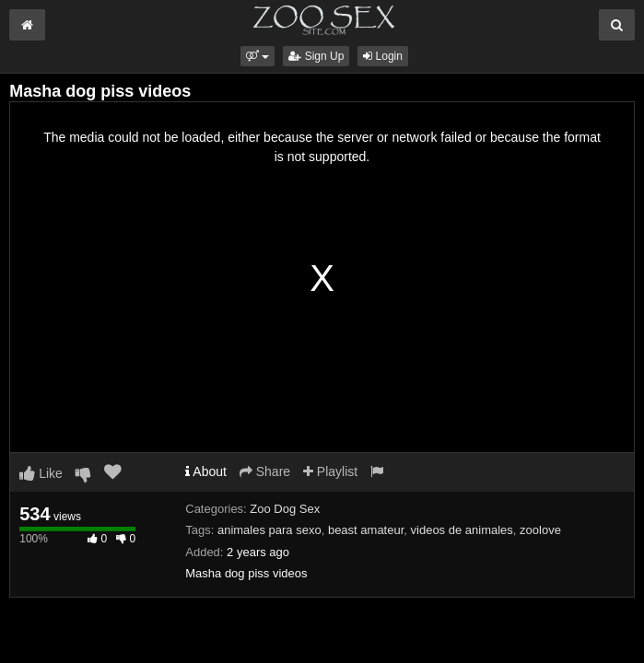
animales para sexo (269, 530)
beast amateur (366, 530)
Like (41, 473)
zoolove (540, 530)
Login (383, 56)
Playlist (330, 471)
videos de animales (462, 530)
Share (265, 471)
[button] (258, 56)
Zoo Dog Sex (285, 509)
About (206, 471)
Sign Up (316, 56)
